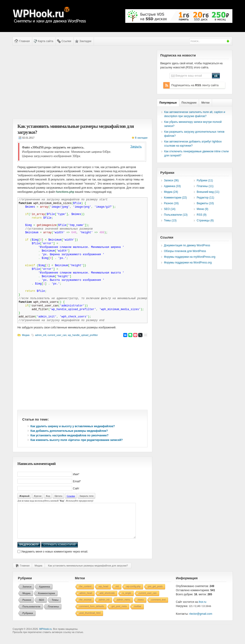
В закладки (141, 138)
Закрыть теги (86, 496)
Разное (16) (171, 203)
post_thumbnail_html (90, 620)
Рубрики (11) (205, 180)
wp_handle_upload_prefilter (83, 335)
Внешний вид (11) (208, 192)
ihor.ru (203, 609)
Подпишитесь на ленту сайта (195, 85)
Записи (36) (171, 180)
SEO (41, 607)
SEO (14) (170, 209)
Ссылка (71, 496)
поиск (141, 607)
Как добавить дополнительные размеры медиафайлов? (69, 431)
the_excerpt (85, 607)
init (117, 593)
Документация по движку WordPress (187, 245)
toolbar (138, 613)
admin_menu (124, 607)
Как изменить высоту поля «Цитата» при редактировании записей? (77, 440)
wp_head (104, 593)
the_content (85, 593)
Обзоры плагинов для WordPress (185, 251)
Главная (24, 41)
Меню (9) (202, 209)
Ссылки (66, 41)
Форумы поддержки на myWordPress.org (190, 257)
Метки (205, 103)
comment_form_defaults (92, 613)
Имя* (76, 474)
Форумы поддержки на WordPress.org (188, 263)
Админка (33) (172, 186)
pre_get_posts (155, 593)
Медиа (26, 335)
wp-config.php (133, 593)
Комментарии (46, 600)
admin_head (86, 600)
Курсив (38, 496)
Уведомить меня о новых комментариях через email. (54, 558)
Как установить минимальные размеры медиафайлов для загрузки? (88, 572)
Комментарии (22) (175, 198)
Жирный (24, 496)
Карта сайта (46, 41)
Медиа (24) (171, 192)
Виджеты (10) (205, 203)
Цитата (58, 496)
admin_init (41, 335)
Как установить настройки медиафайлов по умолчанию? (69, 435)
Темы (55, 607)
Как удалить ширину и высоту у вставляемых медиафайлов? (73, 426)
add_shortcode (107, 600)
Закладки (85, 41)
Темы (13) (170, 220)
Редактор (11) (205, 198)
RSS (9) (202, 215)
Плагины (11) (205, 186)
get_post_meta (119, 613)
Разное (27, 607)
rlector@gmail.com (201, 621)
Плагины (53, 613)
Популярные (168, 103)
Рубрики (28, 620)
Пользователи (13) (176, 215)
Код (48, 496)
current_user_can (57, 335)
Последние (189, 103)
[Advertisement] (82, 82)
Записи (27, 593)
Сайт (76, 488)
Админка (44, 593)
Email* (77, 481)
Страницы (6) (205, 220)
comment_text (159, 607)
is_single (127, 600)
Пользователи (31, 613)
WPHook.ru (45, 636)
